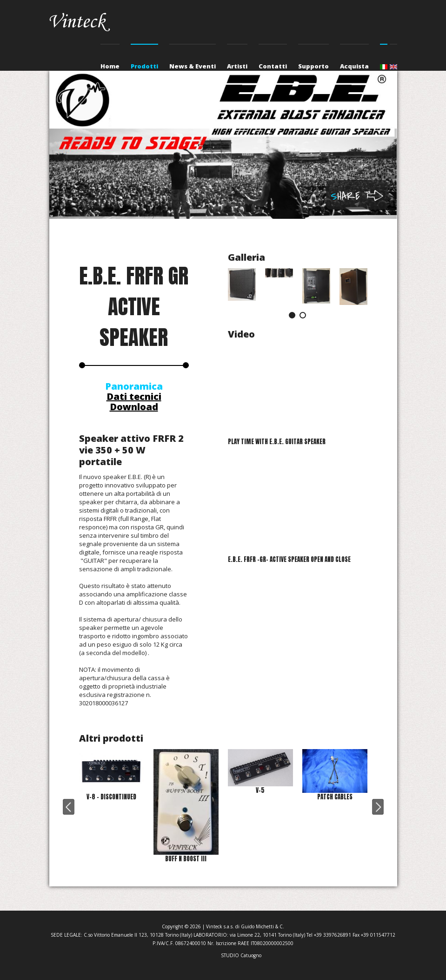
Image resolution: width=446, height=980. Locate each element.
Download (134, 407)
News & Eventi (193, 66)
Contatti (273, 66)
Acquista (354, 66)
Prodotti (144, 66)
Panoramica (134, 386)
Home (110, 66)
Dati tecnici (134, 396)
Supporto (313, 66)
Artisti (237, 66)
